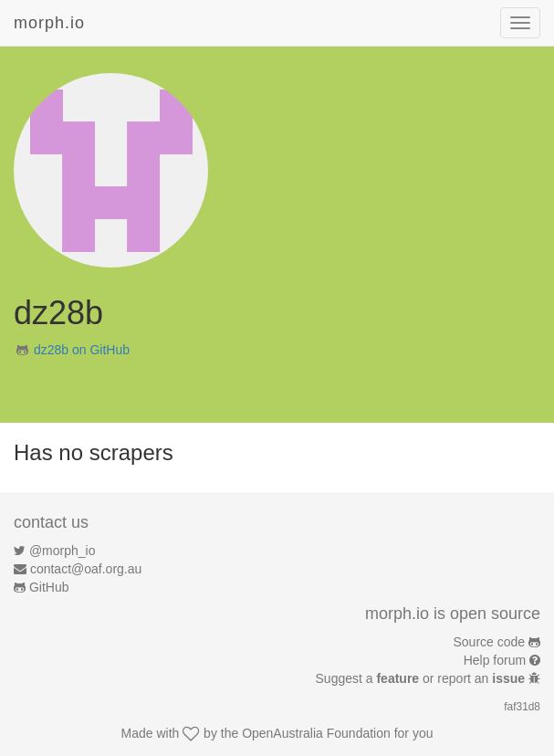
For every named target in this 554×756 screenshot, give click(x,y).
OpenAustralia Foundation (316, 733)
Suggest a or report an (422, 678)
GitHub (49, 587)
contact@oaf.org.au (86, 569)
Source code (490, 642)
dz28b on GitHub (82, 350)
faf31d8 (522, 707)
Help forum (495, 660)
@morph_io (63, 551)
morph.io (49, 23)
